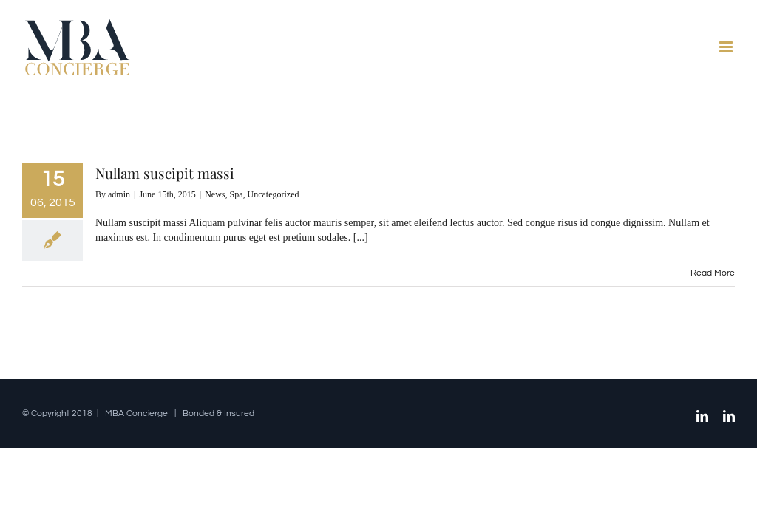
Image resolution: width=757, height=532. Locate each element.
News (215, 194)
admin (119, 194)
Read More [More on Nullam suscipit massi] (713, 273)
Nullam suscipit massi (165, 173)
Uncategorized (274, 194)
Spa (237, 194)
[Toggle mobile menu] (727, 47)
